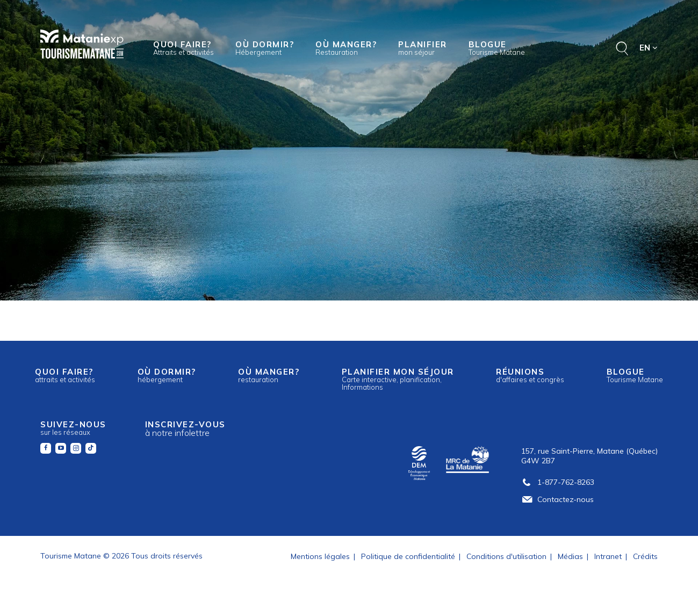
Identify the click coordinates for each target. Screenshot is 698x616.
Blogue (497, 48)
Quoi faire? (184, 48)
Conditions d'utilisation (506, 556)
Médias (570, 556)
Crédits (645, 556)
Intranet (608, 556)
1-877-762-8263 (558, 482)
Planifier (423, 48)
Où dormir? (265, 48)
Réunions (530, 375)
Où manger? (346, 48)
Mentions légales (320, 556)
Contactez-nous (557, 499)
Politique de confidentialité (408, 556)
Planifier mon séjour (398, 379)
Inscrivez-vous (185, 429)
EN (649, 48)
